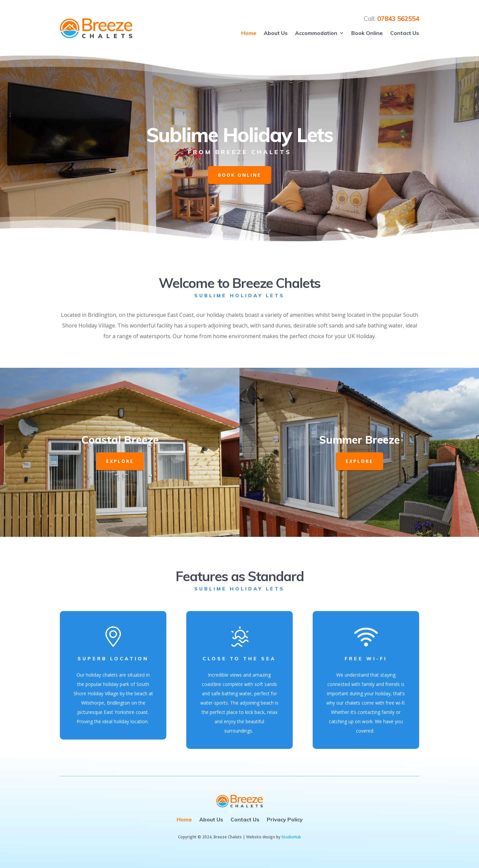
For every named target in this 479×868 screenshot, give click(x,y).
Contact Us (405, 33)
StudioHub (291, 837)
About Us (276, 33)
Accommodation (316, 33)
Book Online (367, 33)
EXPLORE (120, 461)
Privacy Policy (285, 819)
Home (249, 33)
